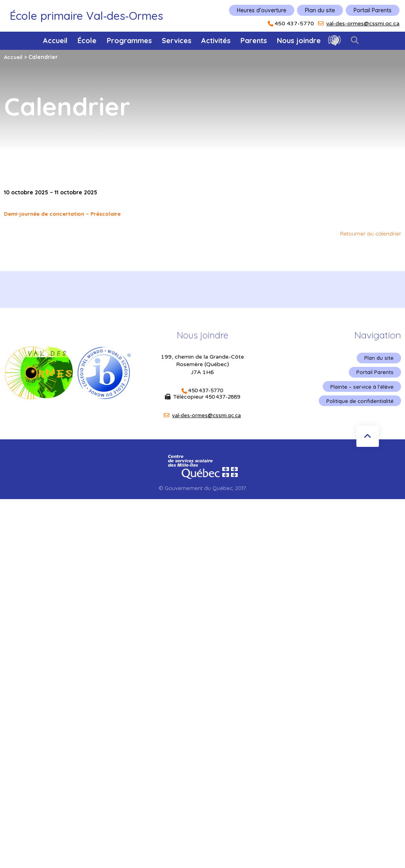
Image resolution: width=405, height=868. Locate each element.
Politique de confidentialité (359, 403)
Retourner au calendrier (370, 234)
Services (177, 41)
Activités (216, 41)
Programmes (129, 41)
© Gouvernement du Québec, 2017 (202, 488)
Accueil (55, 41)
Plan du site (320, 10)
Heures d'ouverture (262, 10)
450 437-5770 (294, 24)
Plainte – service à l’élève (361, 388)
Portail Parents (373, 10)
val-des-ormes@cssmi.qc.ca (363, 24)
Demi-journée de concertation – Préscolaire (65, 214)
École (87, 41)
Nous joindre (299, 41)
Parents (254, 41)
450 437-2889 (223, 397)
